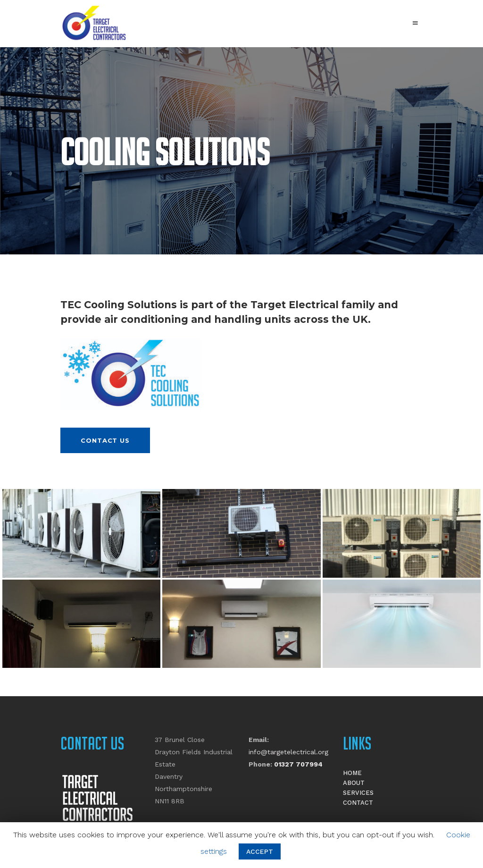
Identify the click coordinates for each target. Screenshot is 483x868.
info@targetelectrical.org (288, 752)
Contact (358, 803)
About (354, 783)
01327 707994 (298, 764)
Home (352, 773)
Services (358, 793)
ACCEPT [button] (260, 851)
